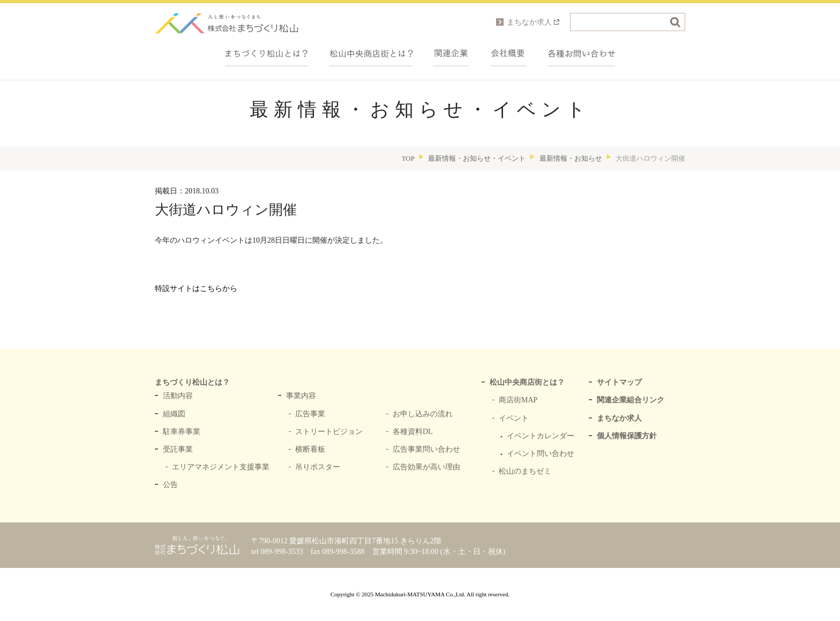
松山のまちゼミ (525, 471)
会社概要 (509, 54)
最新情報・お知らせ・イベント (477, 158)
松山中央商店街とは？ (527, 382)
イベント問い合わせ (541, 454)
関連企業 (451, 54)
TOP (408, 158)
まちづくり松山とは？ (267, 54)
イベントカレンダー (541, 436)
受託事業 (178, 449)
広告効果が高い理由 (426, 467)
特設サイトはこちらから (196, 289)
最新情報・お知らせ (571, 158)
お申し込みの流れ (423, 414)
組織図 (174, 414)
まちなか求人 (619, 418)
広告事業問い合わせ (426, 449)
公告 (170, 485)
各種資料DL (413, 432)
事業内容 (301, 396)
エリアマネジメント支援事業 (221, 467)
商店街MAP (518, 400)
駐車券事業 (182, 432)
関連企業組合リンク (631, 400)
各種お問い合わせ (582, 54)
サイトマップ (619, 382)
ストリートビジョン (329, 432)
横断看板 (310, 449)
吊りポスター (318, 467)
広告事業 (310, 414)
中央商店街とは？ (371, 54)
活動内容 (178, 396)
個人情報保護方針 (627, 436)
